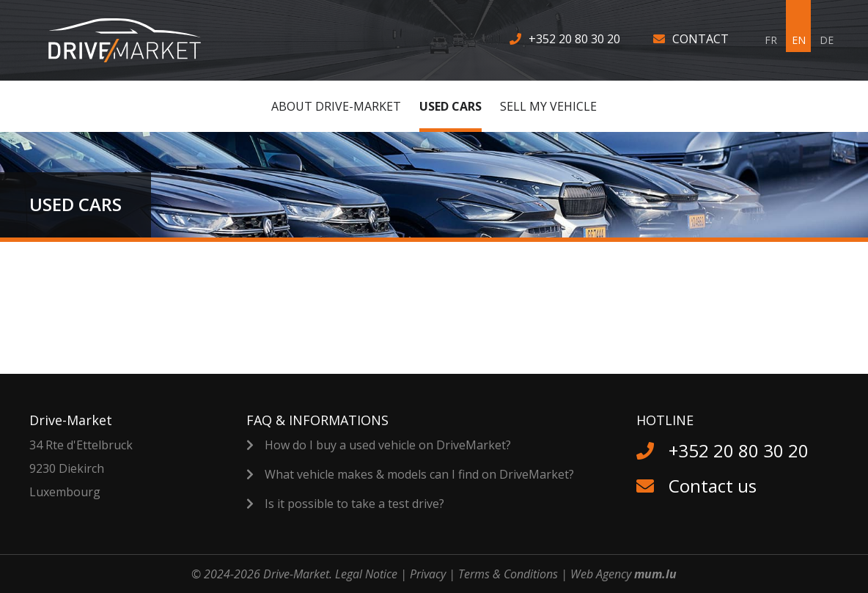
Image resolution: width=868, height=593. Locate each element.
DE (827, 40)
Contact (700, 39)
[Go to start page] (134, 40)
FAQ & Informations (317, 420)
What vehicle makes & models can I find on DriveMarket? (419, 474)
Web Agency (601, 574)
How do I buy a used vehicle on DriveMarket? (388, 445)
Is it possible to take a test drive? (354, 504)
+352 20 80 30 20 (574, 39)
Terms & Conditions (508, 574)
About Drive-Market (336, 106)
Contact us (713, 486)
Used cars (450, 106)
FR (771, 40)
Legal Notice (366, 574)
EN (799, 40)
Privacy (428, 574)
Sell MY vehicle (548, 106)
